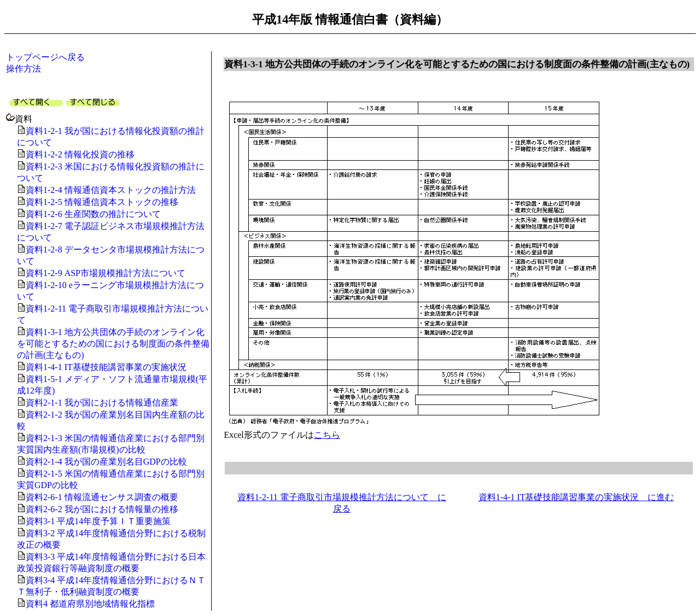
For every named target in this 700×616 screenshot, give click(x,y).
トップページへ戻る (45, 57)
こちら (327, 435)
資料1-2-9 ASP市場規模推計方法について (106, 273)
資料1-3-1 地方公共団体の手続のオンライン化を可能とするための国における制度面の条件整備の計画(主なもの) (113, 344)
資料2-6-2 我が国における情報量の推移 (102, 509)
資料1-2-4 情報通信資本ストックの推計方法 (111, 190)
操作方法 (24, 69)
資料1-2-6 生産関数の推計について (93, 214)
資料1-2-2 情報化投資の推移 (80, 154)
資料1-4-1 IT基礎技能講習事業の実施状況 (106, 367)
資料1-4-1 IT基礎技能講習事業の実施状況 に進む (576, 497)
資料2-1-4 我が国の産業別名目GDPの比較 (106, 462)
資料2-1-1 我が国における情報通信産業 (102, 403)
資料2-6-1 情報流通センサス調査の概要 (102, 497)
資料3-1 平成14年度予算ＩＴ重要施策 (98, 521)
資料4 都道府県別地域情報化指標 (90, 604)
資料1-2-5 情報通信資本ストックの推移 (102, 202)
